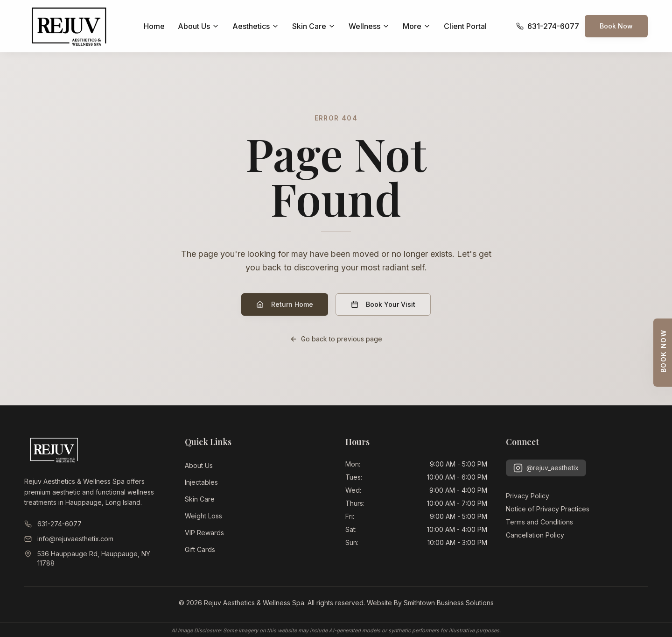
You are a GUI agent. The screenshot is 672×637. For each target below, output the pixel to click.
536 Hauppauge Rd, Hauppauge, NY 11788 (87, 558)
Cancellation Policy (535, 535)
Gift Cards (200, 549)
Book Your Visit (383, 304)
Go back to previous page (336, 339)
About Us (199, 465)
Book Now (616, 26)
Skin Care (200, 499)
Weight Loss (203, 516)
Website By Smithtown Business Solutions (430, 603)
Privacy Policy (528, 496)
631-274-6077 (53, 524)
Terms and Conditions (539, 522)
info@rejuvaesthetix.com (69, 539)
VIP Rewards (204, 533)
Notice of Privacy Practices (548, 509)
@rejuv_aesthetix (546, 468)
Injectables (201, 482)
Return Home (285, 304)
